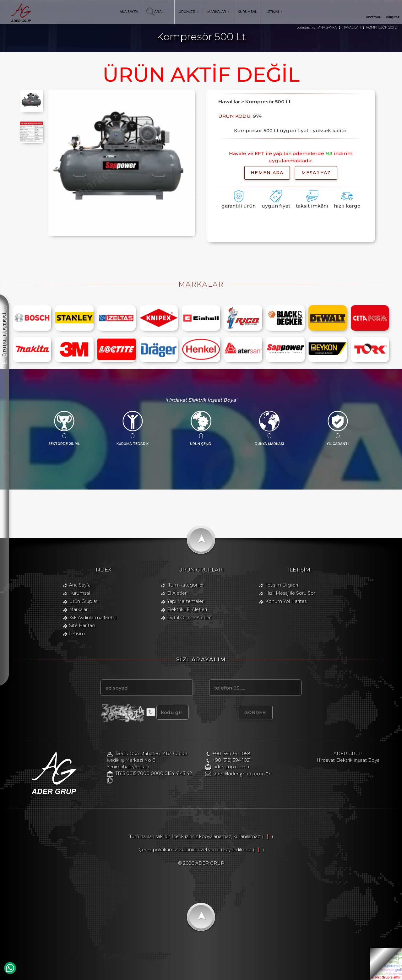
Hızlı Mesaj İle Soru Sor (290, 593)
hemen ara (267, 173)
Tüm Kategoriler (186, 585)
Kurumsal (79, 593)
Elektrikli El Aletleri (187, 609)
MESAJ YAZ (316, 173)
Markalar (78, 609)
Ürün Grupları (84, 601)
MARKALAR (218, 12)
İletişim (77, 634)
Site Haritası (82, 625)
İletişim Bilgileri (282, 585)
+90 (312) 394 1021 (232, 760)
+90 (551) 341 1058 (231, 754)
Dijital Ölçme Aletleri (189, 618)
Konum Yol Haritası (286, 601)
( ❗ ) (268, 837)
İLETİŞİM (274, 12)
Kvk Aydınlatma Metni (93, 618)
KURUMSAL (247, 12)
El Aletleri (177, 593)
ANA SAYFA (129, 12)
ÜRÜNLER (189, 12)
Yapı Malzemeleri (186, 601)
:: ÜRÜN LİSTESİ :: (5, 254)
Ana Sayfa (80, 585)
